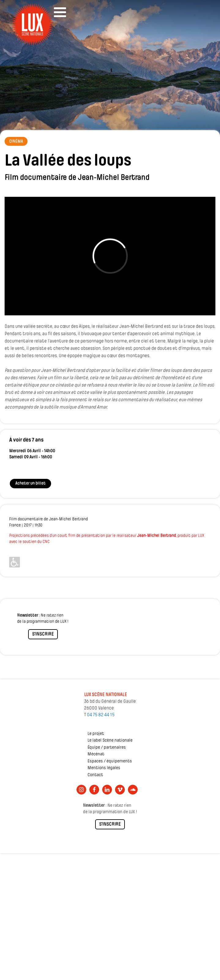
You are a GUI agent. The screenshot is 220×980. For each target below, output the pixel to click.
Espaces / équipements (110, 761)
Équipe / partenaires (107, 748)
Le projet (96, 734)
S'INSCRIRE (43, 634)
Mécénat (96, 754)
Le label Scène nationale (110, 741)
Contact (95, 775)
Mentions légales (104, 768)
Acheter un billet (30, 484)
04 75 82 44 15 (101, 715)
